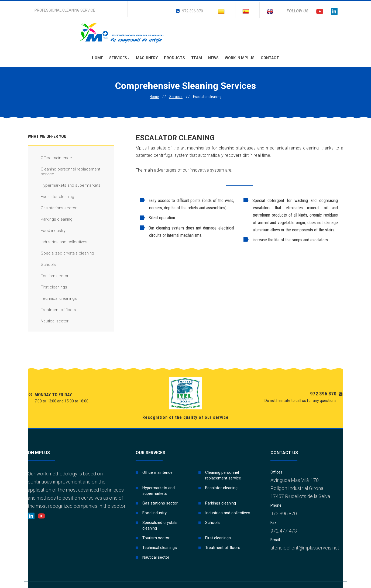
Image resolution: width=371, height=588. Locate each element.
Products (174, 58)
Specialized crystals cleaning (61, 253)
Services (119, 58)
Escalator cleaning (51, 197)
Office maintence (50, 158)
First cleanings (47, 287)
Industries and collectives (58, 242)
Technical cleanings (52, 299)
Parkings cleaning (50, 219)
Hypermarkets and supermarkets (64, 185)
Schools (42, 265)
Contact (270, 58)
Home (97, 58)
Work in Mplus (240, 58)
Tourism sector (48, 276)
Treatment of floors (52, 310)
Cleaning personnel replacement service (64, 172)
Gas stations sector (52, 208)
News (213, 58)
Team (197, 58)
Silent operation (157, 218)
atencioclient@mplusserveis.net (305, 548)
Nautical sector (48, 321)
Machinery (147, 58)
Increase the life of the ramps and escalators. (286, 240)
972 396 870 (190, 11)
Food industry (47, 231)
